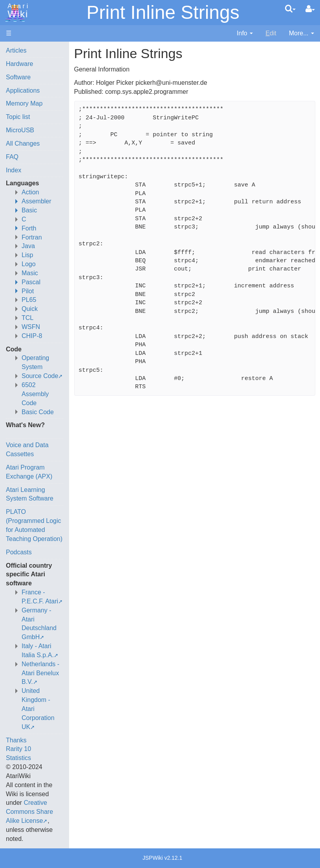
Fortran (32, 237)
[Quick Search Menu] (290, 9)
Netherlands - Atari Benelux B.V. (40, 673)
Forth (29, 228)
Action (30, 192)
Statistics (18, 758)
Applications (23, 90)
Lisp (27, 255)
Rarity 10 (18, 749)
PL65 (29, 300)
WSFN (31, 327)
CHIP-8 (32, 336)
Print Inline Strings (163, 12)
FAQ (12, 157)
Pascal (31, 282)
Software (18, 77)
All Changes (23, 143)
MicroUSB (20, 130)
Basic (29, 210)
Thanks (16, 740)
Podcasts (19, 552)
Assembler (37, 201)
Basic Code (38, 412)
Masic (30, 273)
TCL (27, 318)
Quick (30, 309)
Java (28, 246)
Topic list (18, 117)
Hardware (19, 64)
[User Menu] (310, 9)
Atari (16, 11)
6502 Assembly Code (35, 394)
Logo (29, 264)
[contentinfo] (245, 34)
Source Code (40, 376)
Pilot (28, 291)
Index (14, 170)
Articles (16, 50)
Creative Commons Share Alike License (29, 812)
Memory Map (24, 103)
